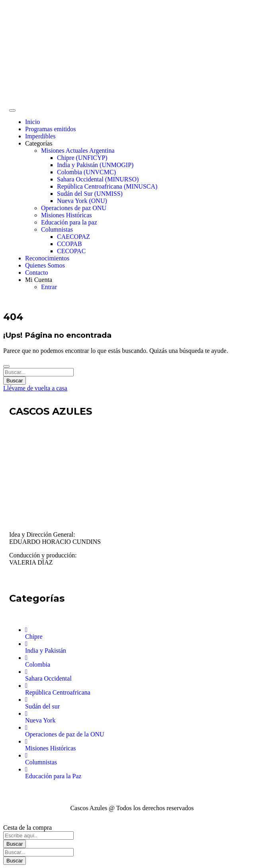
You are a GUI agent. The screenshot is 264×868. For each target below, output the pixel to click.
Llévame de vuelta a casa (35, 388)
